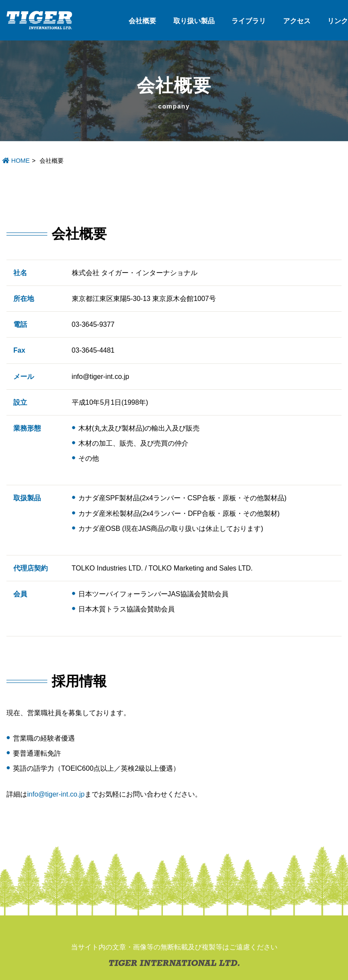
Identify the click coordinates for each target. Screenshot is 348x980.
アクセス (297, 21)
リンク (338, 21)
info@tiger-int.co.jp (56, 794)
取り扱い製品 (194, 21)
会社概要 (142, 21)
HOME (16, 161)
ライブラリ (249, 21)
